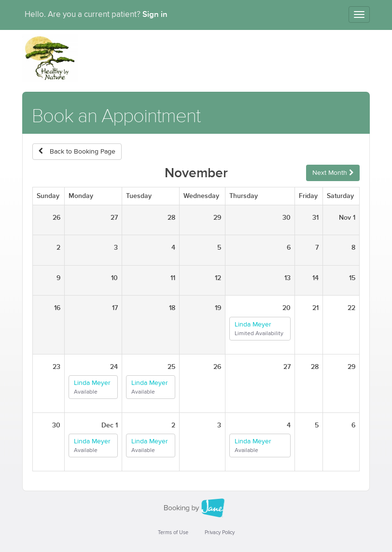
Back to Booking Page (77, 151)
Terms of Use (173, 532)
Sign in (155, 14)
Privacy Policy (220, 532)
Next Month (333, 173)
